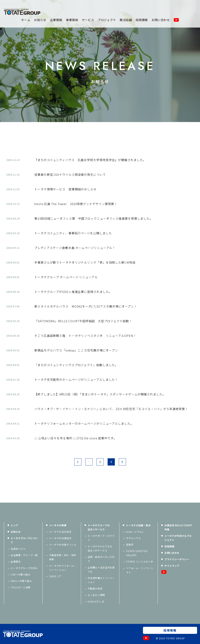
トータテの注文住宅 (60, 532)
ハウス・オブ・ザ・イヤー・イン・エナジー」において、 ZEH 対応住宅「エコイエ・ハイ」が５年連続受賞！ (111, 409)
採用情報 (142, 20)
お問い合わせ (161, 20)
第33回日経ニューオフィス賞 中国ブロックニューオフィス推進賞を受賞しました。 (94, 218)
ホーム (26, 20)
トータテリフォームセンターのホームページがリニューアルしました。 (84, 423)
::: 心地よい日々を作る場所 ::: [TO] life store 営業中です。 (75, 438)
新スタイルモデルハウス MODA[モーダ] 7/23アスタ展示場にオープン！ (86, 306)
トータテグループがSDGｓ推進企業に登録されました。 (73, 292)
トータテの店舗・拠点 (138, 525)
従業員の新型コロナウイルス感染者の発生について (70, 174)
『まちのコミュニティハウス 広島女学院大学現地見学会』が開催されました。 (90, 160)
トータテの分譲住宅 (60, 538)
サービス (88, 20)
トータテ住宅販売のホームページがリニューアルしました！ (76, 380)
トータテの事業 (58, 525)
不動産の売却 (95, 588)
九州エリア (55, 576)
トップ (14, 525)
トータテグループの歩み (24, 568)
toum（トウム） (135, 532)
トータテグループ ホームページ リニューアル (66, 277)
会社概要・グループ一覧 (24, 555)
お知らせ (40, 20)
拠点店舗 (126, 20)
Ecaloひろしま (96, 601)
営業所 (130, 545)
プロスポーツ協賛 (21, 587)
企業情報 (56, 20)
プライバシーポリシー (177, 559)
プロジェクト (107, 20)
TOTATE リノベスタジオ (139, 561)
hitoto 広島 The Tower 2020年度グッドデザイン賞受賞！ (76, 204)
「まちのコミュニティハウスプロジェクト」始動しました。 (76, 365)
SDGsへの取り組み (21, 581)
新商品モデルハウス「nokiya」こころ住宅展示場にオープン (76, 350)
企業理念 (16, 561)
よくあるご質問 (96, 595)
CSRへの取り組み (21, 574)
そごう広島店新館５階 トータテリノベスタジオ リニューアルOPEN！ (85, 336)
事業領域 (72, 20)
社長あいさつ (18, 549)
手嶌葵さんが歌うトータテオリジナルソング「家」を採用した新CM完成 (85, 262)
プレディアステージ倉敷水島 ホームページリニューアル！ (75, 248)
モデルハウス (133, 538)
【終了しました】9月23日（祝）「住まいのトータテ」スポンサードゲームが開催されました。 (100, 394)
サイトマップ (172, 566)
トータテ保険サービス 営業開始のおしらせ (65, 189)
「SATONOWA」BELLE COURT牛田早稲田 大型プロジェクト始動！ (83, 321)
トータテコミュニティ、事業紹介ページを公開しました (73, 233)
